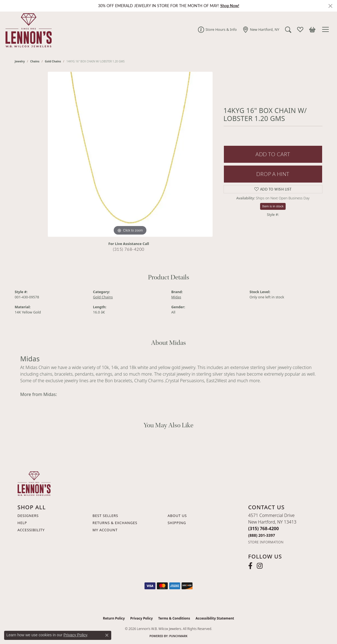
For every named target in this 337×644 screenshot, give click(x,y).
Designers (28, 516)
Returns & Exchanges (115, 523)
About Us (177, 516)
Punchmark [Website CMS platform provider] (178, 636)
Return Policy (114, 618)
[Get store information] (266, 542)
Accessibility (31, 530)
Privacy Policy (141, 618)
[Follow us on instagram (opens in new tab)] (260, 566)
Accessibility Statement (215, 618)
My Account (105, 530)
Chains (35, 61)
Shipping (177, 523)
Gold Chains (53, 61)
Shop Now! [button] (230, 6)
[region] (130, 154)
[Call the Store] (264, 529)
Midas (176, 297)
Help (22, 523)
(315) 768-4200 (129, 249)
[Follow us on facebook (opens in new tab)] (250, 566)
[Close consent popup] (107, 635)
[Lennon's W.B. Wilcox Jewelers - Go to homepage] (34, 483)
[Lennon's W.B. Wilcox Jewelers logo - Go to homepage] (27, 29)
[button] (288, 29)
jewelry (20, 61)
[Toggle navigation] (326, 29)
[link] (217, 29)
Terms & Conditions (174, 618)
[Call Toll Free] (262, 535)
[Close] (330, 6)
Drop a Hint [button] (273, 174)
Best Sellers (105, 516)
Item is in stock (273, 206)
